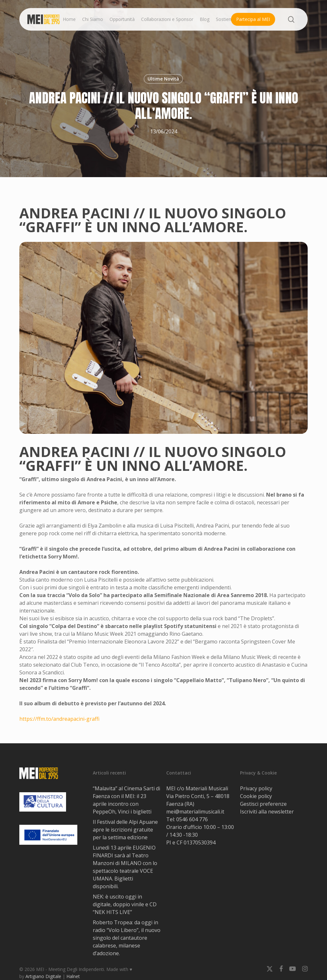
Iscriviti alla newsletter (267, 812)
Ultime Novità (163, 79)
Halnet (73, 976)
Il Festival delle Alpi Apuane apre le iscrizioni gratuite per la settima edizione (125, 830)
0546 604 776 (192, 819)
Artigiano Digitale (43, 976)
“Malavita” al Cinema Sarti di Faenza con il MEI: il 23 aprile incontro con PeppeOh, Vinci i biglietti (126, 800)
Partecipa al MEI (253, 19)
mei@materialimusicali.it (195, 812)
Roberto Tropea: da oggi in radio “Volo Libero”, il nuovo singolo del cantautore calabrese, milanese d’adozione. (127, 938)
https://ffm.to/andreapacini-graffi (59, 719)
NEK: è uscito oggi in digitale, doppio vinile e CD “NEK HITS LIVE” (125, 904)
